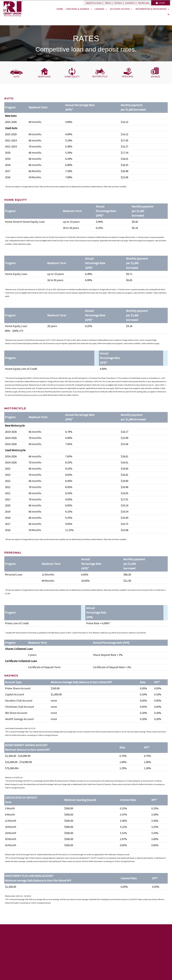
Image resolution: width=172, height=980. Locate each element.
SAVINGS (155, 77)
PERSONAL (128, 77)
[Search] (169, 14)
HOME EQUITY (72, 77)
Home (60, 9)
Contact (118, 3)
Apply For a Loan (94, 3)
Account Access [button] (121, 9)
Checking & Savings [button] (79, 9)
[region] (86, 43)
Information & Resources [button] (153, 9)
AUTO (17, 77)
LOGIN (160, 3)
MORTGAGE (44, 77)
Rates (108, 3)
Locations (130, 3)
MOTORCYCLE (100, 77)
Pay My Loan (144, 3)
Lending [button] (101, 9)
